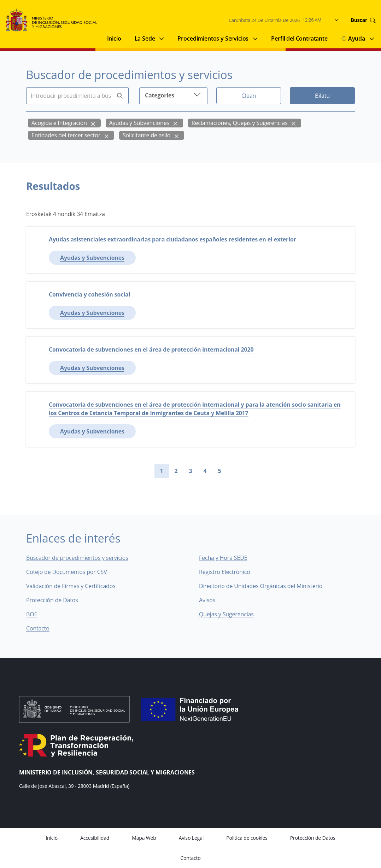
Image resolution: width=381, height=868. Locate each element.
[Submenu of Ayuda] (372, 38)
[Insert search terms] (69, 96)
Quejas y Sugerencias (226, 614)
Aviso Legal (191, 838)
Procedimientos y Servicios (213, 38)
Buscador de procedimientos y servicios (77, 558)
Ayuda (353, 38)
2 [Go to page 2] (176, 471)
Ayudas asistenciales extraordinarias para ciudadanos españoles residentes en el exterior (172, 239)
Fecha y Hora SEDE (223, 558)
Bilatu (322, 96)
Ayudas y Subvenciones (139, 123)
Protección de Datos (52, 600)
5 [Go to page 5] (220, 471)
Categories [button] (173, 95)
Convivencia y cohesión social (89, 294)
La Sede (145, 38)
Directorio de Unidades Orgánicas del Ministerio (261, 586)
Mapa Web (144, 838)
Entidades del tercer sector (66, 135)
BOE (37, 614)
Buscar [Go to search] (363, 20)
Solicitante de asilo (146, 135)
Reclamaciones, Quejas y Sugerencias (240, 123)
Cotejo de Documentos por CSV (72, 572)
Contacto (43, 628)
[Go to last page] (244, 471)
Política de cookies (247, 838)
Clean (249, 96)
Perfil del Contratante (299, 38)
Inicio (114, 38)
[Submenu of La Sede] (162, 38)
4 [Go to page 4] (205, 471)
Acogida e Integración (59, 123)
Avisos (207, 600)
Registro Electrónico (225, 572)
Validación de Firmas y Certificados (76, 586)
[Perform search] (120, 96)
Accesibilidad (95, 838)
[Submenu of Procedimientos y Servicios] (255, 38)
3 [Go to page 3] (191, 471)
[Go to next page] (233, 471)
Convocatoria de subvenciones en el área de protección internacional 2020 (151, 349)
